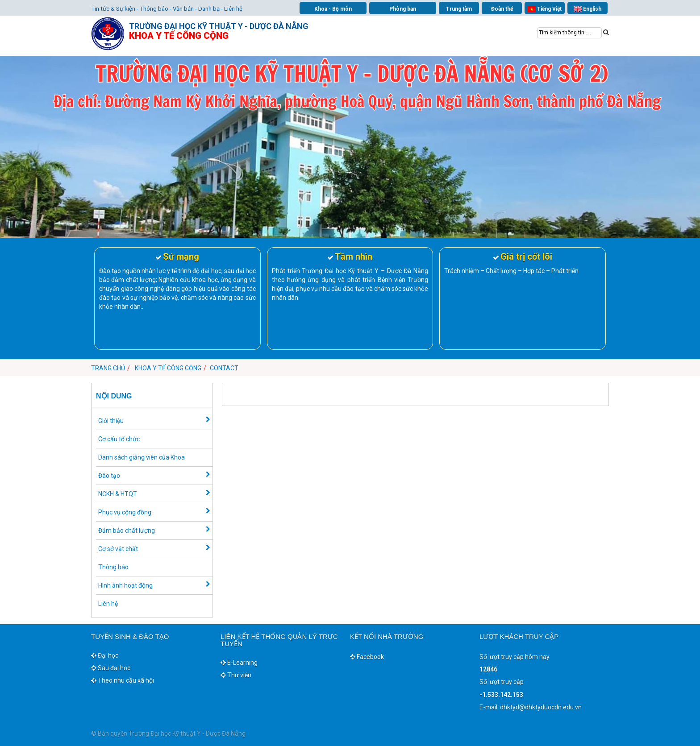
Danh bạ (209, 9)
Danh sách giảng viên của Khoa (142, 457)
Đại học (105, 655)
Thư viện (236, 675)
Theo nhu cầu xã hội (123, 680)
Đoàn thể (502, 9)
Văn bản (183, 9)
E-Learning (239, 663)
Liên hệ (233, 9)
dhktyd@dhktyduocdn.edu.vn (541, 707)
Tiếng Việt (545, 9)
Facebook (367, 657)
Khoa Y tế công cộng (168, 368)
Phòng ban (403, 9)
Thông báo (154, 9)
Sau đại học (111, 668)
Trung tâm (459, 9)
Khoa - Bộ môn (333, 9)
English (587, 9)
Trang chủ (108, 368)
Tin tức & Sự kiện (113, 9)
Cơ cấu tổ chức (119, 439)
